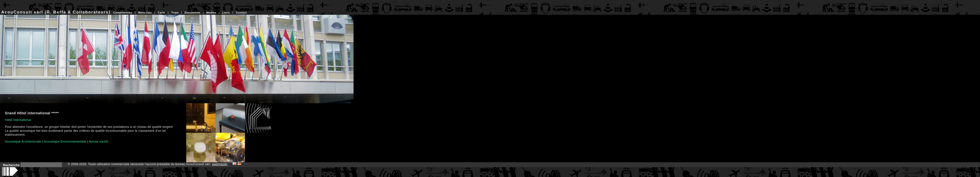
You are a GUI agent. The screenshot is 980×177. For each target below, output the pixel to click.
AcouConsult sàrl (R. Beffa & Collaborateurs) (56, 12)
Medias (211, 13)
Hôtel (9, 120)
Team (175, 13)
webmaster (220, 164)
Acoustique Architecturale (23, 142)
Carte (162, 13)
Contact (241, 13)
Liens (226, 13)
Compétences (123, 13)
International (22, 120)
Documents (192, 13)
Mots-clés (145, 13)
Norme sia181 (99, 142)
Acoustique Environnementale (65, 142)
